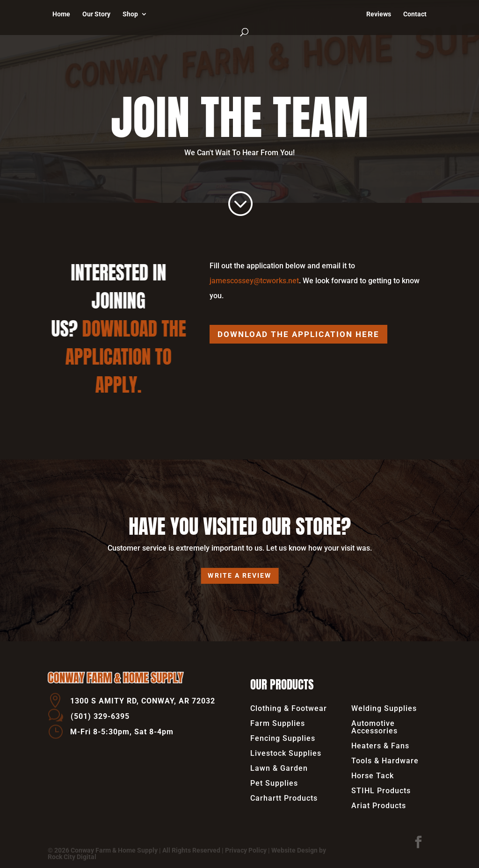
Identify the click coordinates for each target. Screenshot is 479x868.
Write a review (240, 576)
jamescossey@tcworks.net (254, 281)
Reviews (379, 14)
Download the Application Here (298, 334)
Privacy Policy (246, 850)
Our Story (96, 14)
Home (61, 14)
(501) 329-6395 (100, 716)
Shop (130, 14)
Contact (415, 14)
